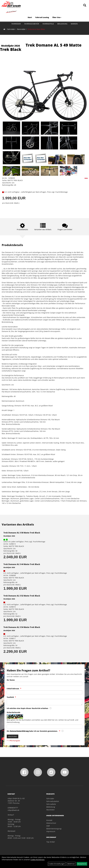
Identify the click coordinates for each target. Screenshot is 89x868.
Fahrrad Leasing (42, 17)
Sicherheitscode (14, 712)
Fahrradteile (48, 24)
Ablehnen (71, 864)
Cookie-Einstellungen (57, 864)
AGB (48, 826)
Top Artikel (50, 842)
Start (30, 17)
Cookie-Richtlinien (37, 860)
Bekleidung (62, 24)
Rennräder (21, 29)
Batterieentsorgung (54, 829)
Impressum (51, 831)
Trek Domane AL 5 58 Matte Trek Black (22, 533)
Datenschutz (51, 823)
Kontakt (49, 820)
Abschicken (13, 736)
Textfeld (10, 697)
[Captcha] (44, 727)
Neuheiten (50, 810)
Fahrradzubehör (32, 24)
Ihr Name (11, 680)
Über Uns (57, 17)
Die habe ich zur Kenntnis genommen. (32, 731)
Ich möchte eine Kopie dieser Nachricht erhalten (27, 708)
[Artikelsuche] (85, 5)
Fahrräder (16, 24)
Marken (74, 24)
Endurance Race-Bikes (36, 29)
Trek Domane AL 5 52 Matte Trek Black (22, 596)
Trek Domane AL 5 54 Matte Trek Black (22, 627)
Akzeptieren (82, 864)
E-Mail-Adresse (13, 689)
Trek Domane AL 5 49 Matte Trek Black (41, 47)
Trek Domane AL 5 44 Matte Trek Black (22, 564)
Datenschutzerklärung (19, 731)
